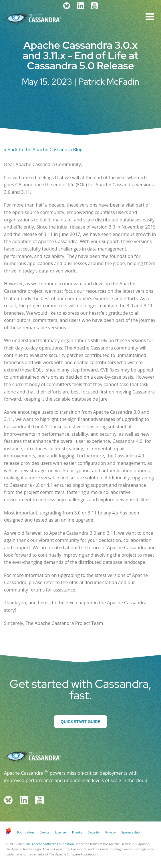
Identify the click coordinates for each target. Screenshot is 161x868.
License (60, 832)
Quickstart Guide (80, 722)
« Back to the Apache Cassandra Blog (43, 150)
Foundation (26, 832)
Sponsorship (130, 832)
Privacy (110, 832)
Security (94, 832)
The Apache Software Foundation (50, 844)
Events (45, 832)
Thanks (77, 832)
